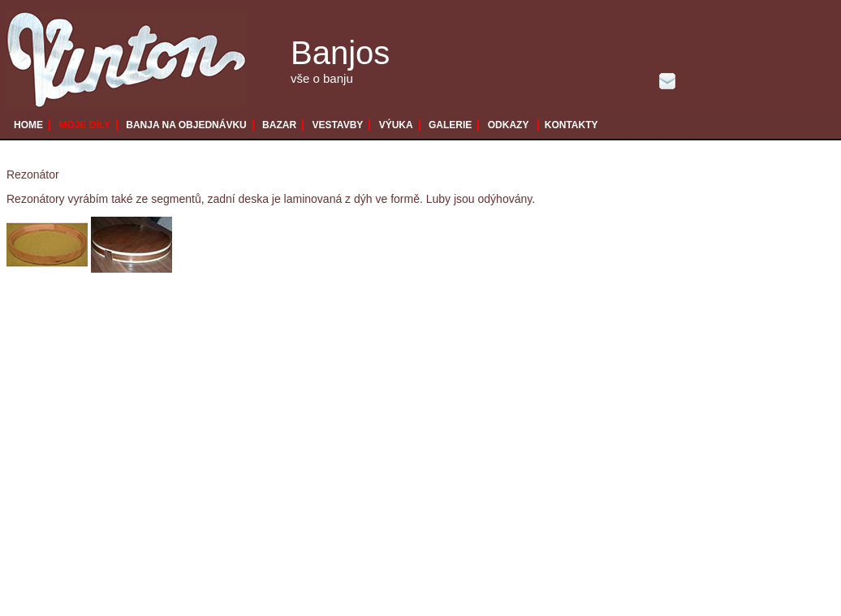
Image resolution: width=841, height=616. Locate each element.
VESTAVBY (337, 125)
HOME (28, 125)
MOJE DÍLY (84, 125)
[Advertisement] (158, 458)
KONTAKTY (571, 125)
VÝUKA (396, 125)
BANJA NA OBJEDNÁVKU (186, 125)
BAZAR (279, 125)
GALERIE (450, 125)
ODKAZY (509, 125)
